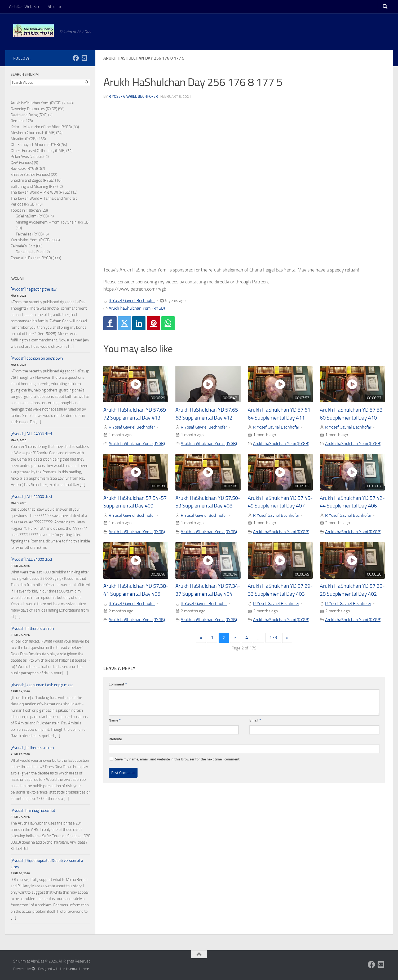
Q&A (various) (22, 163)
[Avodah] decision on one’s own (37, 358)
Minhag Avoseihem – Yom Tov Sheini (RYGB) (53, 222)
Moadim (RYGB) (24, 139)
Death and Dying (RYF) (29, 115)
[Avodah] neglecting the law (34, 289)
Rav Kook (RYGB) (24, 168)
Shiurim (54, 6)
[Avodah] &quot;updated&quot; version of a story (47, 864)
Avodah (17, 279)
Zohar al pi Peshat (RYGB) (31, 258)
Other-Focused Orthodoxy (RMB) (38, 151)
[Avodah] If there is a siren (32, 629)
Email (255, 720)
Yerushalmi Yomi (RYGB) (31, 240)
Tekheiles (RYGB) (30, 234)
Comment (118, 684)
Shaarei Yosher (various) (30, 175)
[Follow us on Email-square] (84, 58)
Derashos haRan (29, 252)
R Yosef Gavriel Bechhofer (133, 97)
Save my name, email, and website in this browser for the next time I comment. (178, 759)
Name (115, 720)
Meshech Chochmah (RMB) (33, 133)
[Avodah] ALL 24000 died (31, 434)
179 (273, 638)
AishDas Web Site (25, 6)
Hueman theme (78, 969)
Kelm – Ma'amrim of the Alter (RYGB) (41, 127)
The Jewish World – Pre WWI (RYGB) (40, 192)
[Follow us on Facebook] (76, 58)
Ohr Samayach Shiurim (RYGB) (35, 145)
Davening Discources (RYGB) (34, 109)
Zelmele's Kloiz (23, 246)
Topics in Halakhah (26, 210)
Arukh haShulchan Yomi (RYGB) (137, 308)
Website (115, 739)
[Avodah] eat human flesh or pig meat (42, 685)
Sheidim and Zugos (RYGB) (32, 180)
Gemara (17, 121)
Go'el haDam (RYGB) (32, 216)
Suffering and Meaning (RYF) (34, 186)
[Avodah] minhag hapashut (33, 810)
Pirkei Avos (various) (27, 157)
